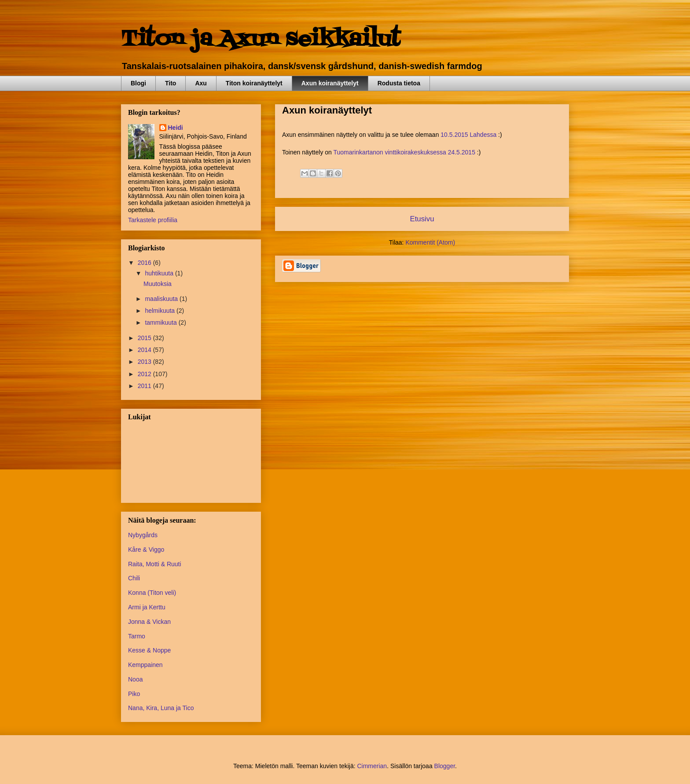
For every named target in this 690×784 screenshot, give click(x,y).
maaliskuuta (162, 299)
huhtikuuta (160, 273)
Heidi (176, 128)
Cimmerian (372, 766)
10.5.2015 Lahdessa (468, 135)
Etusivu (422, 219)
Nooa (135, 679)
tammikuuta (161, 322)
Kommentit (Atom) (430, 242)
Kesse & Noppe (149, 650)
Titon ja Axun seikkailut (261, 40)
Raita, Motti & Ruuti (155, 564)
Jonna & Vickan (149, 622)
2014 (145, 350)
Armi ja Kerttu (147, 607)
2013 (145, 362)
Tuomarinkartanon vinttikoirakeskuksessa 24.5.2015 (404, 152)
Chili (134, 578)
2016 (145, 263)
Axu (201, 83)
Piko (134, 694)
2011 (145, 386)
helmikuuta (161, 311)
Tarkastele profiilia (153, 220)
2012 (145, 374)
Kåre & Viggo (146, 550)
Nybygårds (143, 535)
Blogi (138, 83)
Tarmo (137, 636)
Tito (171, 83)
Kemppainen (145, 665)
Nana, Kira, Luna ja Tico (161, 708)
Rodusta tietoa (399, 83)
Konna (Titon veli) (152, 593)
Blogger (445, 766)
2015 (145, 338)
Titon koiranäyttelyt (254, 83)
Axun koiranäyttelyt (330, 83)
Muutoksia (158, 284)
